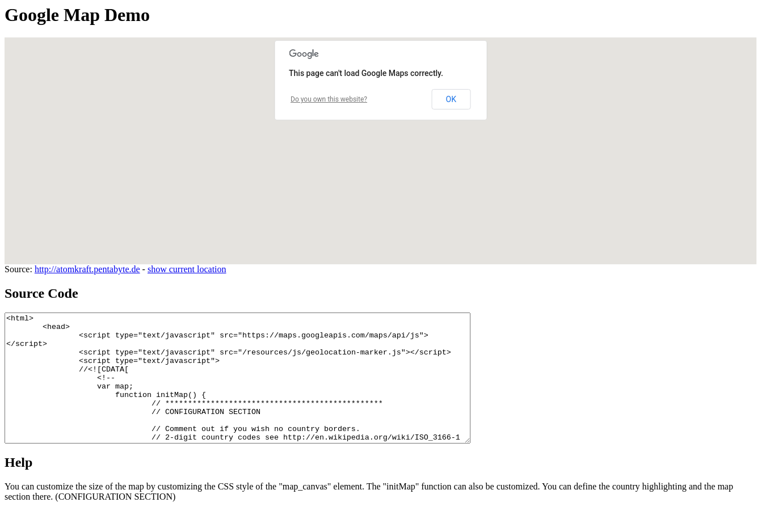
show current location (187, 269)
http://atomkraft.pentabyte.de (87, 269)
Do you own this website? (329, 99)
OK (451, 99)
